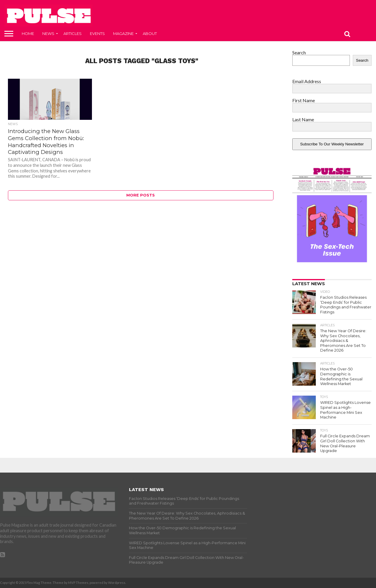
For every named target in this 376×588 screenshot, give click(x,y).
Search (299, 52)
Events (97, 33)
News (48, 33)
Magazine (123, 33)
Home (28, 33)
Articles (73, 33)
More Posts (141, 195)
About (150, 33)
